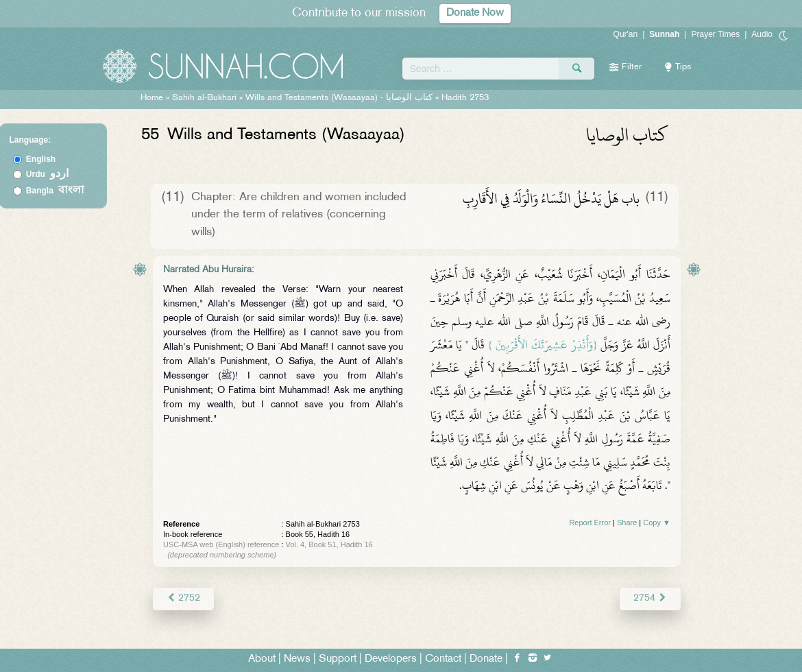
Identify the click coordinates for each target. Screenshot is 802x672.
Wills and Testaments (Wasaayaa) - (340, 98)
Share (627, 523)
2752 (183, 598)
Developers (391, 659)
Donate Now (475, 13)
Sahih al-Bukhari (204, 98)
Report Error (590, 523)
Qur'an (626, 34)
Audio (762, 34)
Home (152, 98)
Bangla (55, 191)
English (41, 159)
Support (338, 659)
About (262, 659)
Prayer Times (715, 34)
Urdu (47, 174)
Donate (486, 659)
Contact (443, 659)
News (297, 659)
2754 (650, 598)
